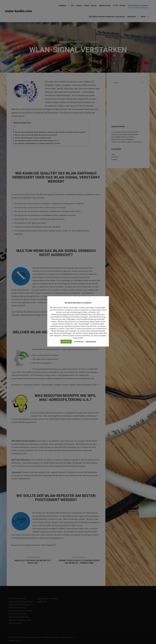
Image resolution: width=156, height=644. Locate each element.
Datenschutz (91, 341)
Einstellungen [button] (79, 342)
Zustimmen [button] (66, 342)
